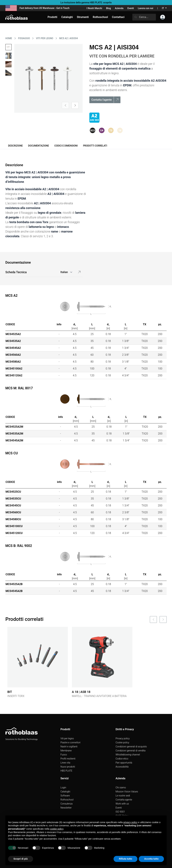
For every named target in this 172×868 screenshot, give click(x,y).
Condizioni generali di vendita (131, 751)
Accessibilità (122, 767)
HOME (9, 38)
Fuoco (64, 755)
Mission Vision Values (127, 792)
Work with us (122, 804)
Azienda (119, 8)
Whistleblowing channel (128, 755)
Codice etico (122, 759)
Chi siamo (121, 788)
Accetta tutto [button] (151, 859)
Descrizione (15, 146)
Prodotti (52, 17)
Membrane (66, 751)
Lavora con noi (146, 8)
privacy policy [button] (130, 822)
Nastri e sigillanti (69, 747)
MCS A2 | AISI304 (69, 38)
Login (63, 788)
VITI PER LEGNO (45, 38)
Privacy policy (123, 738)
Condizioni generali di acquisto (131, 747)
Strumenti (83, 17)
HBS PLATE (66, 771)
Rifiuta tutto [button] (126, 859)
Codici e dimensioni (66, 146)
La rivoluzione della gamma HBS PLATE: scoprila (86, 3)
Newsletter (66, 808)
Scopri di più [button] (21, 859)
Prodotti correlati (95, 146)
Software (65, 796)
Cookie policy (122, 742)
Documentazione (38, 146)
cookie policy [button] (57, 829)
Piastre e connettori (70, 742)
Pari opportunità (124, 763)
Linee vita (65, 763)
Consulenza (67, 804)
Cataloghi (65, 792)
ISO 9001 (120, 812)
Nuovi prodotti (68, 767)
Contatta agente (124, 800)
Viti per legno (67, 738)
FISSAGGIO (24, 38)
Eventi (131, 8)
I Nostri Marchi (94, 8)
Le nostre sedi (123, 796)
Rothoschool (67, 800)
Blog (109, 8)
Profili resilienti (68, 759)
